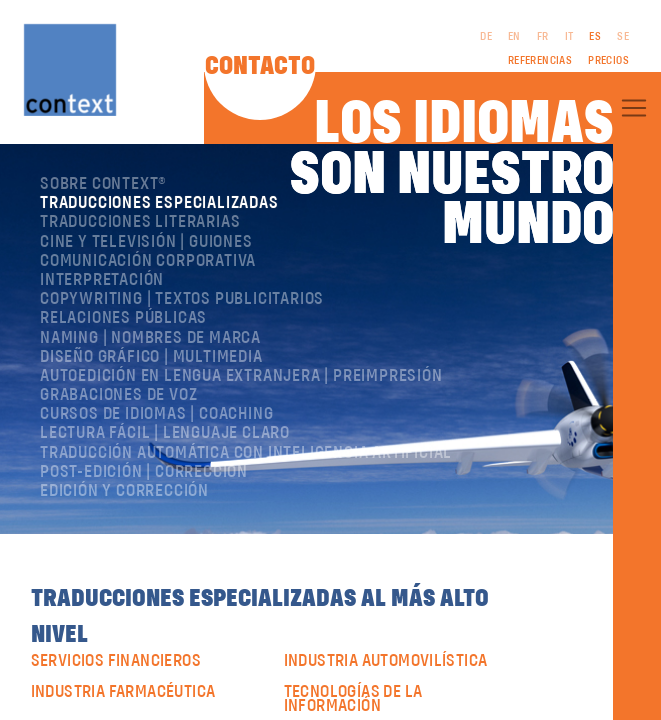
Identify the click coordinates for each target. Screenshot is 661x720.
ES (595, 37)
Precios (608, 61)
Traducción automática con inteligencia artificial (246, 453)
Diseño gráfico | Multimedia (151, 357)
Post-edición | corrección (144, 472)
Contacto (260, 67)
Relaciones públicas (123, 318)
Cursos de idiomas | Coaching (156, 414)
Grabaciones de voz (118, 395)
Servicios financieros (116, 661)
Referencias (540, 61)
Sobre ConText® (103, 184)
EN (514, 37)
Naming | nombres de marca (150, 338)
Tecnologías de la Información (353, 699)
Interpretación (102, 280)
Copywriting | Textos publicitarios (182, 299)
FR (543, 37)
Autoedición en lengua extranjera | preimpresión (241, 376)
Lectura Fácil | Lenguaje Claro (165, 433)
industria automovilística (386, 661)
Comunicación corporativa (148, 261)
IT (569, 37)
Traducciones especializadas (159, 203)
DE (486, 37)
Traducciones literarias (140, 222)
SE (623, 37)
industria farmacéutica (123, 692)
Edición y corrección (124, 491)
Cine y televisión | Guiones (146, 242)
